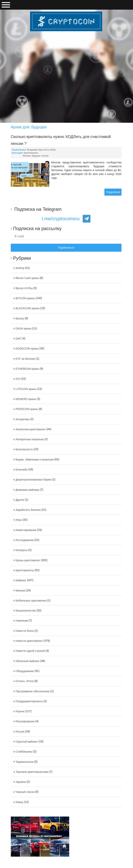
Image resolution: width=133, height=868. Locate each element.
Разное (20, 711)
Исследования (25, 540)
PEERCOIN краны (27, 409)
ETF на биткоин (25, 359)
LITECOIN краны (26, 389)
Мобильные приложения (31, 601)
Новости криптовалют (29, 641)
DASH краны (24, 329)
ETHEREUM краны (27, 369)
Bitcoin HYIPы (24, 288)
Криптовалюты (31, 153)
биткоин (27, 156)
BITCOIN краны (25, 298)
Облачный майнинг (28, 661)
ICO (18, 379)
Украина (21, 782)
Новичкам (22, 621)
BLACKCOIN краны (28, 308)
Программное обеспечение (33, 691)
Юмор (19, 802)
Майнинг (21, 581)
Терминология (25, 762)
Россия (20, 732)
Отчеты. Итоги (25, 681)
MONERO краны (26, 399)
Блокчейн (22, 470)
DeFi (19, 339)
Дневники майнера (27, 490)
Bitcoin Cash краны (27, 278)
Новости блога (25, 631)
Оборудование (25, 671)
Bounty (20, 318)
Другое (20, 500)
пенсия (45, 156)
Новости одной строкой (30, 651)
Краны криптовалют (28, 560)
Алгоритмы (23, 419)
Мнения (20, 591)
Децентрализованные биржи (34, 480)
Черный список (25, 792)
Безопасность (24, 450)
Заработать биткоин (28, 510)
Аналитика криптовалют (31, 429)
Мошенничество (26, 611)
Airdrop (20, 268)
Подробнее (113, 192)
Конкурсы (22, 550)
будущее (36, 156)
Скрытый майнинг (27, 742)
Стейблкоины (24, 752)
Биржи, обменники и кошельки (35, 460)
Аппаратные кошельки (30, 439)
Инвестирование (26, 530)
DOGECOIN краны (27, 349)
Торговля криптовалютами (32, 772)
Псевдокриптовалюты (29, 701)
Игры (19, 520)
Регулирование (25, 722)
